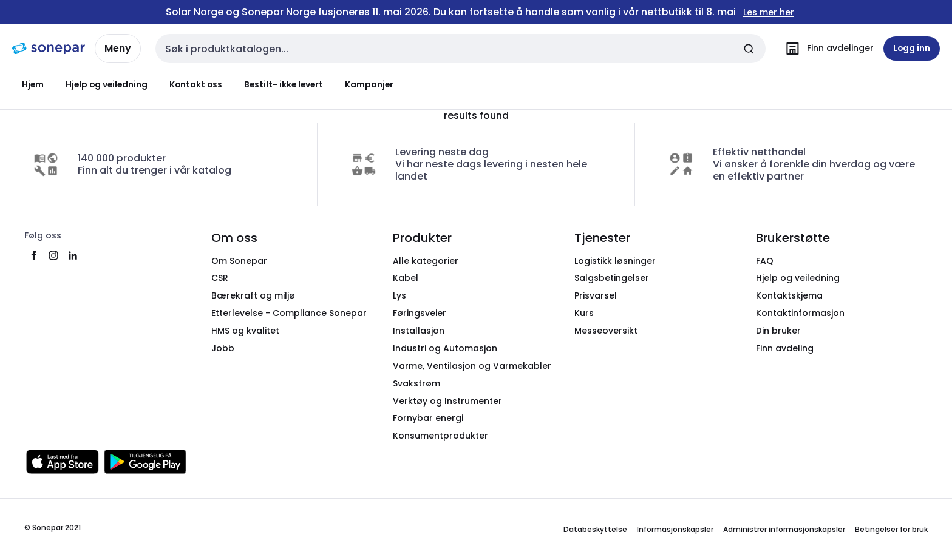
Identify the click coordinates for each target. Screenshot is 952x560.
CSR (220, 278)
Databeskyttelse (595, 529)
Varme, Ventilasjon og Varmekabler (472, 366)
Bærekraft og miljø (253, 295)
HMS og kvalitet (245, 331)
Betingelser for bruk (891, 529)
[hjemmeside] (49, 49)
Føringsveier (420, 313)
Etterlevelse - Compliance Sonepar (289, 313)
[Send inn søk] (749, 49)
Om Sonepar (239, 261)
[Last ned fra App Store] (63, 462)
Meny (118, 48)
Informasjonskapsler (675, 529)
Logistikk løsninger (615, 261)
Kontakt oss (196, 84)
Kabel (406, 278)
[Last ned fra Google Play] (145, 462)
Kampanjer (369, 84)
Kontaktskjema (789, 295)
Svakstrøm (416, 383)
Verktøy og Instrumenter (447, 401)
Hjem (33, 84)
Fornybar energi (428, 418)
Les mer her (769, 12)
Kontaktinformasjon (800, 313)
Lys (399, 295)
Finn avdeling (785, 348)
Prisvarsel (596, 295)
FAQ (765, 261)
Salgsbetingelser (612, 278)
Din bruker (778, 331)
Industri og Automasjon (445, 348)
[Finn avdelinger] (827, 49)
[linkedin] (73, 255)
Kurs (584, 313)
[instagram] (53, 255)
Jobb (223, 348)
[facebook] (34, 255)
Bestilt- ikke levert (284, 84)
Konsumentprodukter (440, 436)
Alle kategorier (426, 261)
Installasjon (419, 331)
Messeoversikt (606, 331)
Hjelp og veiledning (107, 84)
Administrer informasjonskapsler (784, 529)
